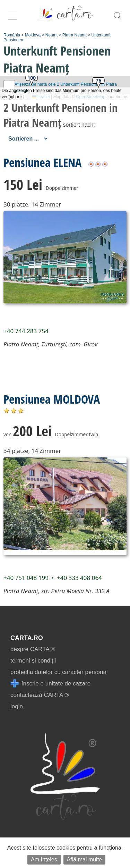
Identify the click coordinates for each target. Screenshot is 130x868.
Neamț (51, 35)
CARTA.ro (27, 638)
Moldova (33, 35)
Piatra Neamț (75, 35)
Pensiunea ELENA (42, 162)
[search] (118, 20)
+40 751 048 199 (26, 578)
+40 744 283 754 (26, 331)
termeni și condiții (33, 661)
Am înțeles (44, 859)
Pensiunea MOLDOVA (52, 399)
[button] (32, 81)
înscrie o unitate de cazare (50, 684)
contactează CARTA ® (40, 695)
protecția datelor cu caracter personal (59, 672)
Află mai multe (84, 859)
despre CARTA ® (33, 649)
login (17, 706)
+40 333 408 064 (79, 578)
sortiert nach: (79, 125)
